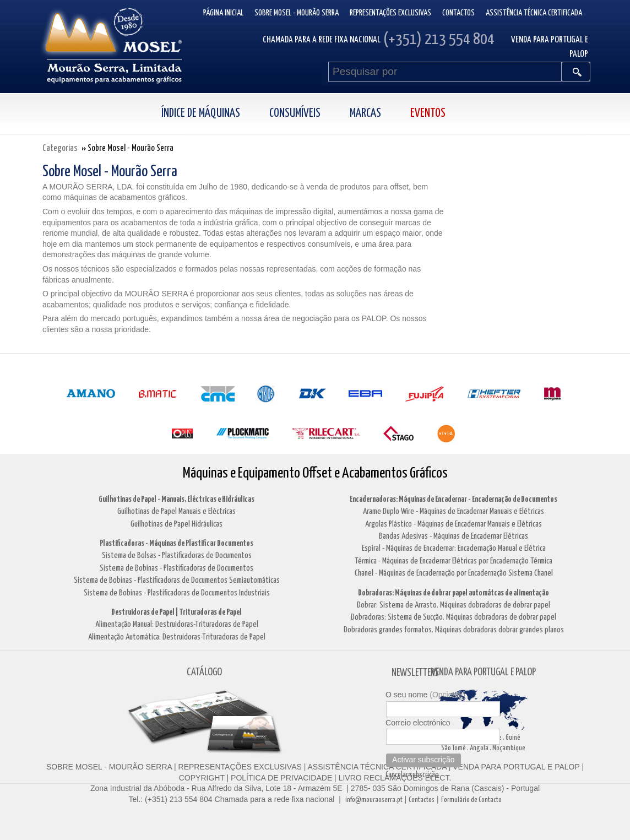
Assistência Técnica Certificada (534, 13)
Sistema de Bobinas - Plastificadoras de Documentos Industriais (177, 593)
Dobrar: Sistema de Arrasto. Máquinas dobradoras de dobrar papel (454, 605)
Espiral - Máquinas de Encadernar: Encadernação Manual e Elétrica (454, 548)
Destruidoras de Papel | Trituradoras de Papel (176, 612)
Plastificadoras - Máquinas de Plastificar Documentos (176, 543)
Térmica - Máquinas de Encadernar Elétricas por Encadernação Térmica (454, 561)
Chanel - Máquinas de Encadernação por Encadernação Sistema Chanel (454, 573)
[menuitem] (213, 114)
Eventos (428, 113)
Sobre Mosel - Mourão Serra (297, 13)
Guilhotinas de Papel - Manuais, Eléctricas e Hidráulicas (176, 499)
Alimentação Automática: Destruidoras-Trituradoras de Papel (177, 637)
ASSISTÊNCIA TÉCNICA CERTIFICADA (377, 767)
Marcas (365, 113)
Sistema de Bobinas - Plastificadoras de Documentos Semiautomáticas (177, 580)
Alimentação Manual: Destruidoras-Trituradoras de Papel (177, 624)
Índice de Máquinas (201, 113)
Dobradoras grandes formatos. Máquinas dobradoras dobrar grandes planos (454, 630)
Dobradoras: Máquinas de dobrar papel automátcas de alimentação (454, 593)
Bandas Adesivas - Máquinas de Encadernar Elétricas (454, 536)
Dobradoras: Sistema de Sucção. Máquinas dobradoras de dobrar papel (454, 617)
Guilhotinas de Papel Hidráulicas (176, 524)
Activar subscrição (423, 760)
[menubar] (315, 114)
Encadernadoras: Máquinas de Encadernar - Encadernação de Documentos (454, 499)
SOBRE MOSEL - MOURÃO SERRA (109, 767)
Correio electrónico (418, 723)
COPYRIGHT (202, 778)
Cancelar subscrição (412, 775)
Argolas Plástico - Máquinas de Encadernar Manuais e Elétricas (454, 524)
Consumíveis (295, 113)
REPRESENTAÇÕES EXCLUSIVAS (240, 767)
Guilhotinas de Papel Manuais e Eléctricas (176, 511)
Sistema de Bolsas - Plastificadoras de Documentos (177, 556)
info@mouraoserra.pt (374, 800)
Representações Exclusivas (390, 13)
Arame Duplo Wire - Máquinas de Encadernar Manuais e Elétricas (454, 511)
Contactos (458, 13)
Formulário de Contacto (471, 800)
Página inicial (223, 13)
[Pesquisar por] (445, 72)
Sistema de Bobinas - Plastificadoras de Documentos (176, 568)
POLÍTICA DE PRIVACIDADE (280, 778)
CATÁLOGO (204, 672)
